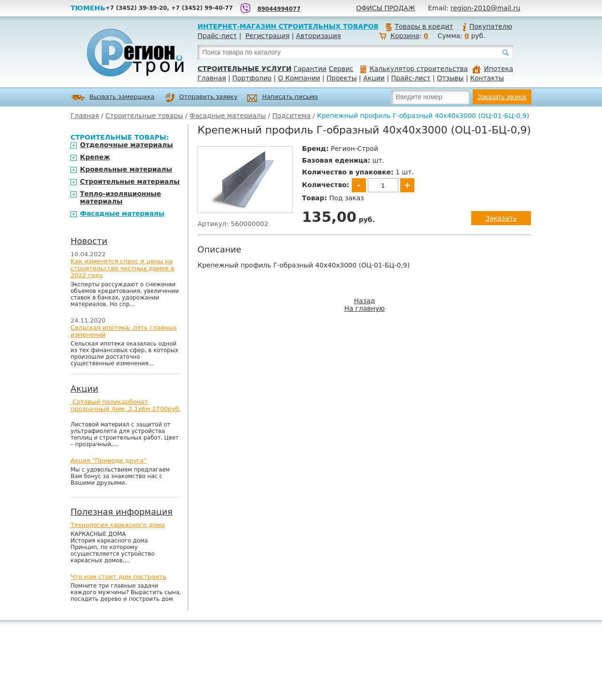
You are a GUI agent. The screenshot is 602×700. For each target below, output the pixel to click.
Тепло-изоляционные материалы (121, 197)
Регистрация (268, 36)
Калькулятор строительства (414, 69)
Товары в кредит (419, 26)
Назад (365, 301)
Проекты (341, 78)
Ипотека (492, 69)
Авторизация (318, 36)
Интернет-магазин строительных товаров (288, 26)
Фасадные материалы (228, 116)
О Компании (299, 78)
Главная (212, 78)
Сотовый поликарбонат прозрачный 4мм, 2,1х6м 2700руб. (126, 405)
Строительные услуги (245, 69)
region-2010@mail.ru (485, 8)
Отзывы (450, 78)
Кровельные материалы (126, 169)
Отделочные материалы (127, 145)
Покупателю (487, 26)
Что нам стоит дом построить (119, 577)
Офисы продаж (386, 8)
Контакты (487, 78)
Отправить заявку (201, 98)
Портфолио (252, 78)
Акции (374, 78)
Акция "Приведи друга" (108, 460)
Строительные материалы (130, 181)
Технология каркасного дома (118, 525)
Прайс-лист (217, 36)
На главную (364, 308)
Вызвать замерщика (113, 98)
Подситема (291, 116)
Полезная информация (122, 512)
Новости (89, 241)
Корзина (405, 36)
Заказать (501, 218)
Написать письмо (282, 98)
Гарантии (310, 69)
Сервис (341, 69)
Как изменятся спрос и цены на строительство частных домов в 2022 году (123, 268)
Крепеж (95, 157)
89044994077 (279, 9)
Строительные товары (144, 116)
